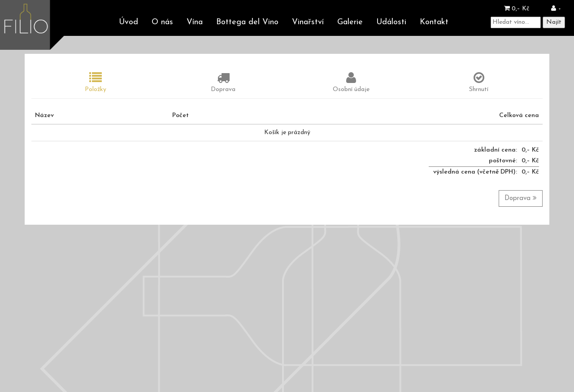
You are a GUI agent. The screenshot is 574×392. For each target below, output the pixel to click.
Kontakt (434, 22)
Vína (195, 22)
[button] (556, 9)
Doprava (521, 198)
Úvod (128, 22)
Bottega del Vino (247, 22)
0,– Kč (517, 9)
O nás (162, 22)
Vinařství (308, 22)
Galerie (350, 22)
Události (391, 22)
